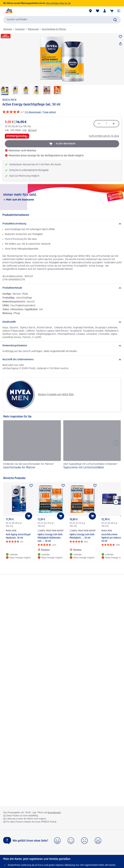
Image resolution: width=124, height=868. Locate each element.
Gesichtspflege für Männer (54, 29)
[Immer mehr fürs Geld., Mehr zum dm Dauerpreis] (62, 197)
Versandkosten (54, 813)
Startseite (8, 29)
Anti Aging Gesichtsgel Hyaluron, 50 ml (18, 536)
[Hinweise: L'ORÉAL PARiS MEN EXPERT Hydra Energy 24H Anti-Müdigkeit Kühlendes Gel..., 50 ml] (44, 550)
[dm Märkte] (90, 11)
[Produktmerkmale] (62, 288)
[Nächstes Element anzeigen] (116, 502)
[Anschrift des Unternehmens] (62, 360)
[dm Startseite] (9, 11)
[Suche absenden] (115, 20)
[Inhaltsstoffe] (62, 322)
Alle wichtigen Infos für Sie (58, 3)
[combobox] (62, 20)
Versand (32, 130)
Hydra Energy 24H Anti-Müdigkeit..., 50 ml (82, 536)
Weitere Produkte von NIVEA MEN (40, 395)
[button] (119, 11)
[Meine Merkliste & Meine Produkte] (98, 11)
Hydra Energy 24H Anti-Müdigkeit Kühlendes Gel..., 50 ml (50, 538)
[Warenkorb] (112, 11)
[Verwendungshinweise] (62, 346)
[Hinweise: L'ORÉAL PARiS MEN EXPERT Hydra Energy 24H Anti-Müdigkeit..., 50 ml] (76, 550)
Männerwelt (33, 29)
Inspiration (20, 29)
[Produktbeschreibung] (62, 224)
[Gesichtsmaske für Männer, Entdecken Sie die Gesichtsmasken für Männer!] (32, 447)
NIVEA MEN (9, 100)
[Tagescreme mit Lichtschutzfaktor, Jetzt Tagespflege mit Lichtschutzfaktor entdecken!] (92, 447)
